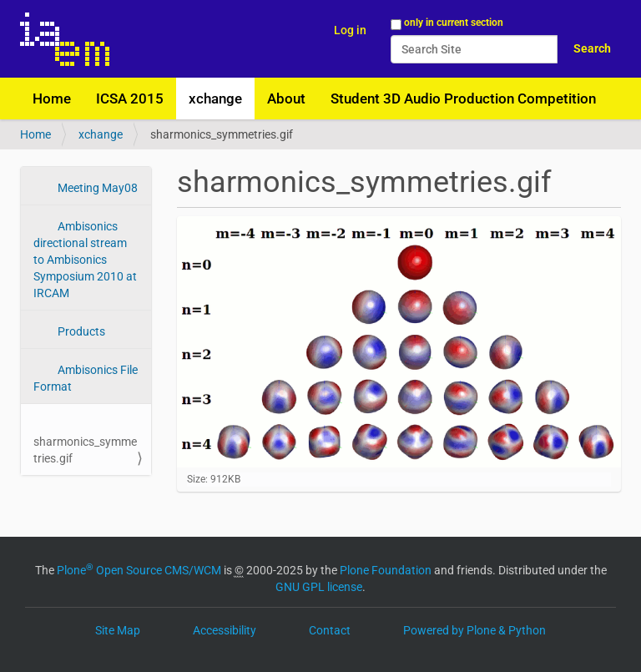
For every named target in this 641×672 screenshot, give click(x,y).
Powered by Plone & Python (474, 630)
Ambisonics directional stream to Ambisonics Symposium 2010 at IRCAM (85, 260)
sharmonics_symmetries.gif (85, 450)
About (286, 99)
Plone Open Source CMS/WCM (139, 570)
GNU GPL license (319, 587)
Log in (350, 30)
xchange (215, 99)
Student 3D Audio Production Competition (463, 99)
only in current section (454, 23)
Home (52, 99)
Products (80, 331)
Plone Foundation (386, 570)
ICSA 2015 (130, 99)
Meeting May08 (96, 188)
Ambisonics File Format (86, 378)
